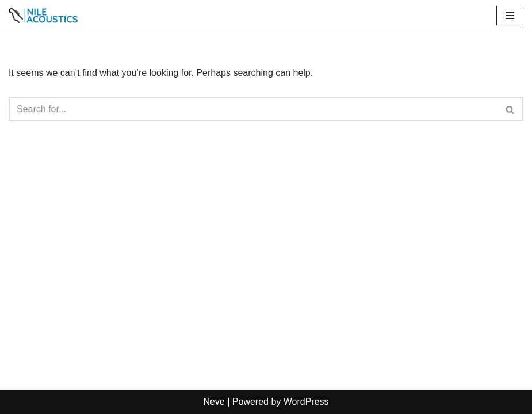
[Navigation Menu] (510, 16)
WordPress (306, 402)
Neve (214, 402)
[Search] (253, 109)
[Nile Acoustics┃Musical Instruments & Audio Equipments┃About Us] (43, 16)
